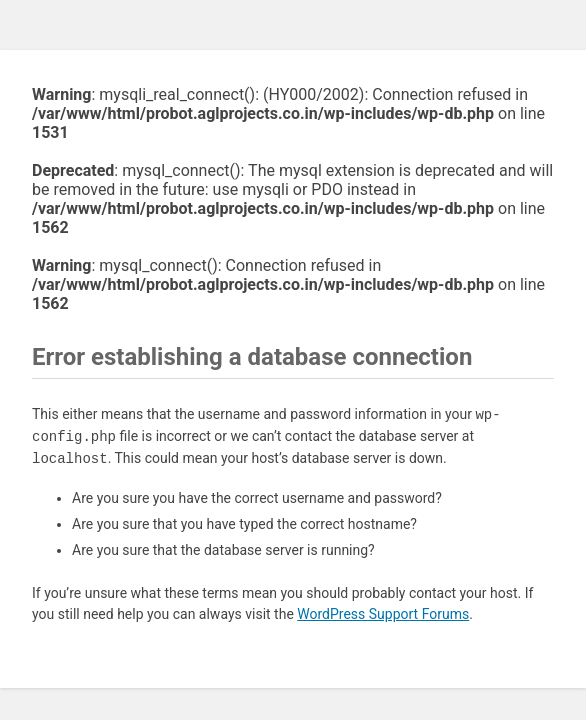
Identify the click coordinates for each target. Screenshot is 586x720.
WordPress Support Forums (383, 614)
